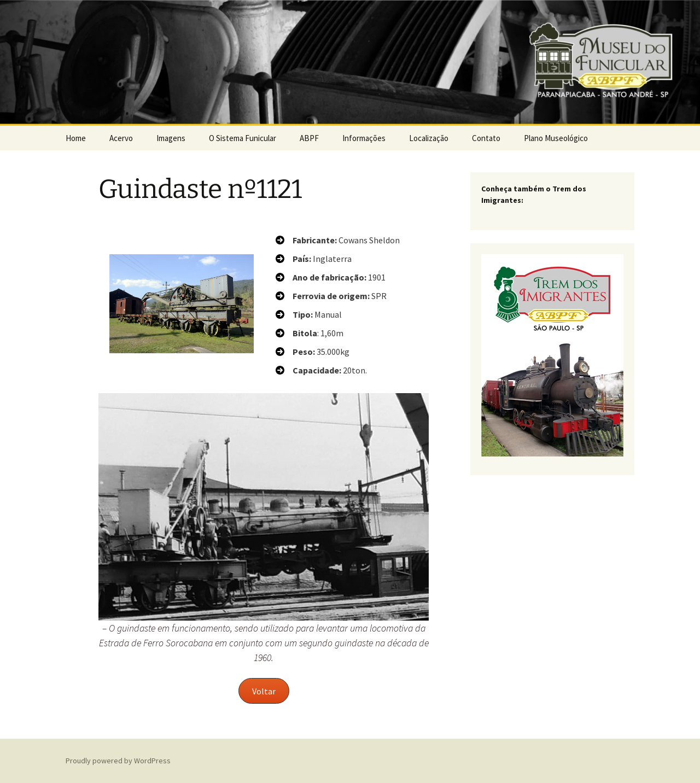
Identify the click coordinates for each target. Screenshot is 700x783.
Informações (364, 138)
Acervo (121, 138)
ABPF (309, 138)
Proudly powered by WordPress (118, 761)
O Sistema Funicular (243, 138)
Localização (429, 138)
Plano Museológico (556, 138)
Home (76, 138)
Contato (486, 138)
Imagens (171, 138)
